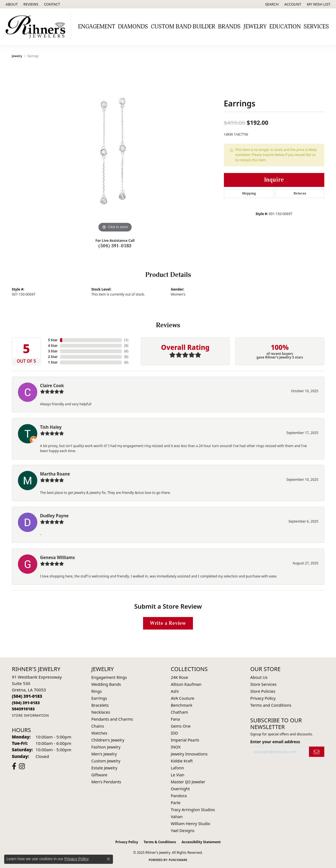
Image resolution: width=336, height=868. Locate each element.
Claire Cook (52, 386)
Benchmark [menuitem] (182, 705)
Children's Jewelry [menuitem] (108, 740)
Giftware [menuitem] (100, 775)
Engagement (97, 27)
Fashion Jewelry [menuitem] (106, 747)
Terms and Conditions (271, 705)
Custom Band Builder (183, 27)
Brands (229, 27)
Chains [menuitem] (98, 726)
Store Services (264, 684)
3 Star (53, 351)
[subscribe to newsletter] (316, 752)
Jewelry (255, 27)
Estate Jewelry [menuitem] (104, 768)
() (126, 340)
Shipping (249, 193)
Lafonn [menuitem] (177, 768)
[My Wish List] (319, 4)
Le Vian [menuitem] (178, 775)
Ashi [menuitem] (175, 691)
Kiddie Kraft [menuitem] (182, 761)
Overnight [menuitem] (180, 789)
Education (285, 27)
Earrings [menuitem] (99, 698)
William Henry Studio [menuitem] (191, 824)
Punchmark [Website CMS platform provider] (178, 860)
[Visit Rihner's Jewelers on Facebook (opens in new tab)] (14, 766)
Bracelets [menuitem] (100, 705)
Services (316, 27)
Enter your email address (275, 742)
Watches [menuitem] (99, 733)
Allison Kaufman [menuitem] (186, 684)
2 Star (53, 357)
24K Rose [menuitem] (180, 677)
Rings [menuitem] (97, 691)
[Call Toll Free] (26, 703)
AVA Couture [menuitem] (183, 698)
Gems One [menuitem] (181, 726)
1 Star (53, 362)
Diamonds (133, 27)
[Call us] (23, 709)
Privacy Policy (263, 698)
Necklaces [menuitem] (101, 712)
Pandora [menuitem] (179, 796)
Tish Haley (51, 427)
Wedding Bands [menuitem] (106, 684)
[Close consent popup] (108, 859)
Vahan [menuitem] (177, 817)
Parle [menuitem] (176, 803)
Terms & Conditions (160, 842)
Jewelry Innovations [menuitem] (189, 754)
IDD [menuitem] (175, 733)
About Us (259, 677)
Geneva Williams (58, 557)
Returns (300, 193)
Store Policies (263, 691)
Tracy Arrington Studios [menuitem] (193, 810)
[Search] (272, 4)
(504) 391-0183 (115, 246)
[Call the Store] (27, 696)
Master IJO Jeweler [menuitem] (188, 782)
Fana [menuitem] (176, 719)
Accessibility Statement (201, 842)
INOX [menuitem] (176, 747)
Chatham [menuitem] (180, 712)
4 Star (53, 346)
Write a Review (168, 623)
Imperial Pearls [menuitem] (185, 740)
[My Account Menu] (293, 4)
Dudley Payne (55, 516)
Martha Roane (55, 474)
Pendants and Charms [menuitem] (112, 719)
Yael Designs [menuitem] (183, 831)
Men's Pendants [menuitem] (106, 782)
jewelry (17, 56)
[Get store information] (31, 715)
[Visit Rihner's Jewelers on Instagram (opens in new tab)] (22, 766)
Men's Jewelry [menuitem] (104, 754)
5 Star (53, 340)
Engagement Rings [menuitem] (109, 677)
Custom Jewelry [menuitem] (106, 761)
